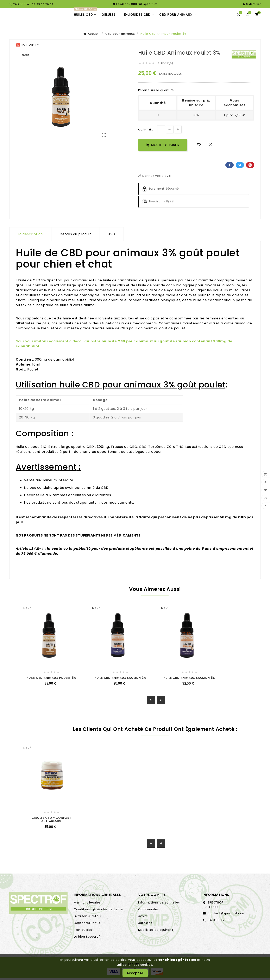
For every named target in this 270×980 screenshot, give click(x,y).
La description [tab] (30, 238)
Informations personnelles (159, 906)
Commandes (149, 913)
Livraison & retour (88, 920)
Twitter (240, 169)
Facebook (230, 169)
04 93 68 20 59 (219, 924)
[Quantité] (161, 133)
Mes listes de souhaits (156, 933)
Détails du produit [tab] (75, 238)
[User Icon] (252, 4)
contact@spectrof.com (227, 917)
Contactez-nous (87, 927)
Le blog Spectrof (87, 940)
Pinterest (250, 169)
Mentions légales (87, 906)
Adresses (145, 927)
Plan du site (83, 933)
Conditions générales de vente (98, 913)
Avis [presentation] (112, 238)
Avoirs (143, 920)
